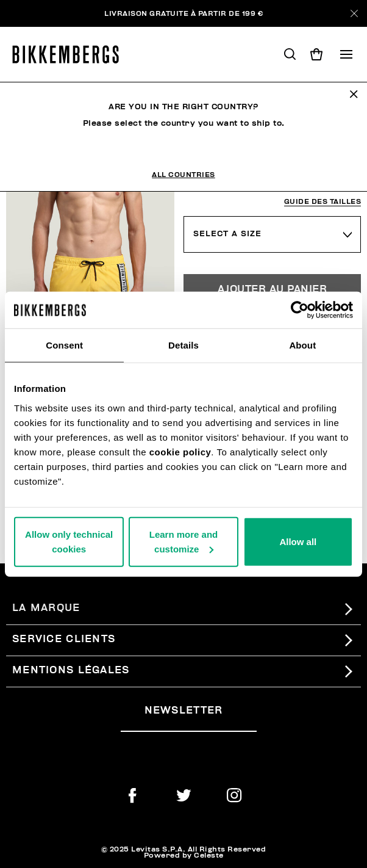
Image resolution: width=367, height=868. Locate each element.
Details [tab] (184, 345)
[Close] (354, 13)
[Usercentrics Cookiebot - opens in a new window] (300, 310)
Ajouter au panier (273, 289)
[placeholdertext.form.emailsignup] (189, 727)
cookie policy (180, 451)
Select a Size (227, 234)
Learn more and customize (184, 541)
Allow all (298, 541)
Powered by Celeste (184, 855)
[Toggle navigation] (346, 54)
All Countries (184, 175)
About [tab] (302, 345)
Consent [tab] (64, 345)
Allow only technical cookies (69, 541)
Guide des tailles (323, 202)
